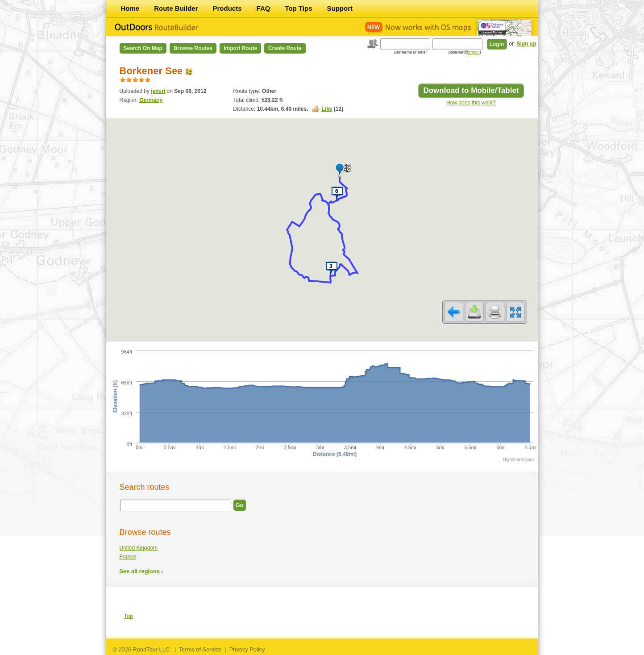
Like (327, 109)
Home (130, 8)
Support (340, 8)
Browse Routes (193, 48)
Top (129, 616)
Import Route (240, 48)
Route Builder (176, 8)
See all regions (140, 571)
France (128, 557)
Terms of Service (200, 649)
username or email (411, 52)
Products (227, 8)
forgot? (473, 52)
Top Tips (298, 8)
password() (465, 52)
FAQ (264, 8)
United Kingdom (139, 548)
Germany (151, 100)
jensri (158, 91)
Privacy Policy (247, 649)
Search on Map (143, 48)
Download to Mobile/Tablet (471, 90)
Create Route (285, 48)
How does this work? (471, 103)
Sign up (527, 44)
